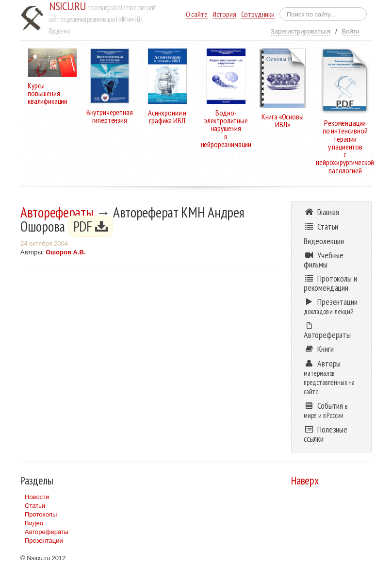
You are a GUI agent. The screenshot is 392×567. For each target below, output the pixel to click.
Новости (37, 497)
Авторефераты (57, 212)
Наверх (305, 480)
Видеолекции (324, 241)
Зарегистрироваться (301, 31)
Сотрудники (258, 14)
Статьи (35, 506)
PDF (90, 226)
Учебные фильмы (324, 260)
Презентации (44, 541)
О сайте (197, 14)
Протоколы (41, 514)
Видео (34, 523)
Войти (351, 31)
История (224, 14)
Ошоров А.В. (65, 252)
